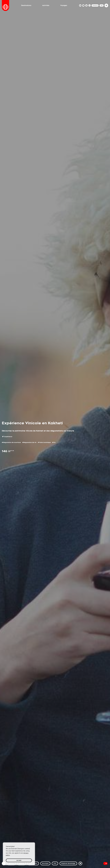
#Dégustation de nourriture (11, 442)
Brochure (45, 863)
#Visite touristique (44, 442)
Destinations (26, 5)
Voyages (64, 5)
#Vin (54, 442)
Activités (46, 5)
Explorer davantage (68, 863)
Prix (55, 863)
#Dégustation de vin (29, 442)
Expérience (7, 437)
